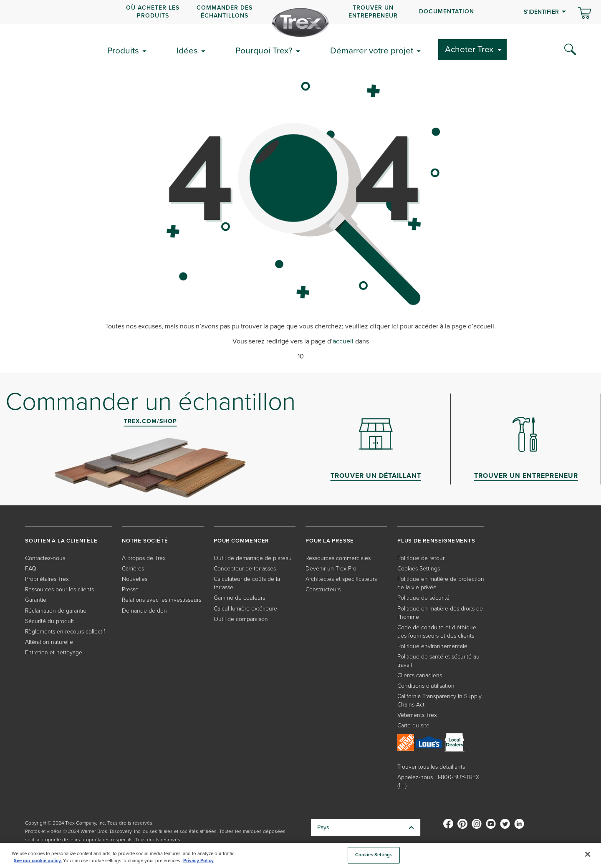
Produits (123, 50)
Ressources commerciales (338, 558)
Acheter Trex (469, 49)
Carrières (133, 569)
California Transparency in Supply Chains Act (439, 700)
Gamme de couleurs (239, 598)
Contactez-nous (45, 558)
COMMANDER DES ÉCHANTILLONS (225, 11)
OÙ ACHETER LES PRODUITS (153, 11)
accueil (343, 341)
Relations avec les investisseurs (162, 600)
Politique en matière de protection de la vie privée (441, 583)
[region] (300, 855)
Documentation (447, 11)
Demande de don (144, 611)
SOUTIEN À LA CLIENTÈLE (61, 541)
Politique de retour (421, 558)
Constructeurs (323, 589)
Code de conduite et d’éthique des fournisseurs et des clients (437, 632)
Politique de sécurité (423, 598)
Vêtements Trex (417, 715)
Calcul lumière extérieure (245, 609)
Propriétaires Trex (47, 579)
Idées (187, 50)
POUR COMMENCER (241, 541)
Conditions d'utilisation (426, 686)
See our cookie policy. (38, 861)
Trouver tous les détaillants (431, 767)
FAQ (31, 569)
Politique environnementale (432, 646)
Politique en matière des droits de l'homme (440, 613)
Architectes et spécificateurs (341, 579)
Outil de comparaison (241, 619)
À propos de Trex (144, 558)
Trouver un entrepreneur (373, 11)
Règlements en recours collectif (65, 632)
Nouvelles (135, 579)
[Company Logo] (300, 23)
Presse (130, 589)
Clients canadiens (420, 675)
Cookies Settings (419, 569)
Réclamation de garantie (56, 611)
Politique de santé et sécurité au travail (438, 661)
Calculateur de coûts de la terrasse (247, 583)
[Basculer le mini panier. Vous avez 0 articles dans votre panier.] (585, 14)
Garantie (36, 600)
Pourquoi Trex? (264, 50)
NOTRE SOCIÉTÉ (145, 541)
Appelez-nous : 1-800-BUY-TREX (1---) (438, 781)
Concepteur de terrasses (245, 569)
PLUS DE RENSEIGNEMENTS (436, 541)
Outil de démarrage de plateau (253, 558)
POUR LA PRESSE (330, 541)
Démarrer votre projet (372, 50)
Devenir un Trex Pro (331, 569)
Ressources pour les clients (59, 589)
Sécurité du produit (49, 621)
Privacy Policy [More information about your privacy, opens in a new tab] (198, 861)
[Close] (588, 854)
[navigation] (300, 12)
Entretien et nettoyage (54, 652)
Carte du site (413, 725)
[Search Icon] (570, 50)
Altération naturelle (49, 642)
